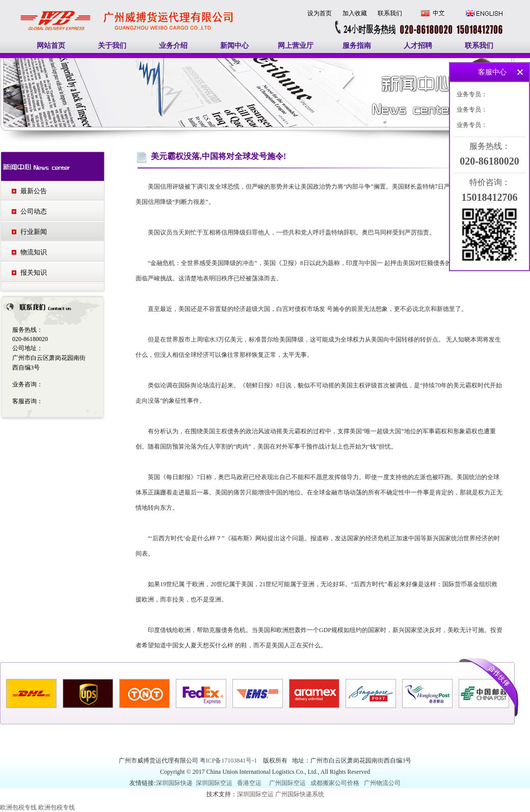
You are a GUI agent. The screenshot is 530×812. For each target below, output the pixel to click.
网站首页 (51, 46)
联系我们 (390, 13)
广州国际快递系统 (300, 794)
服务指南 (357, 46)
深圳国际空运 (214, 783)
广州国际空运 (287, 783)
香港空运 (249, 783)
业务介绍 (173, 46)
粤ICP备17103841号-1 (229, 761)
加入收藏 (355, 13)
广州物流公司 (382, 783)
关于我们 (112, 46)
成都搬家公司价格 (335, 783)
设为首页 (320, 13)
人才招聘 (418, 46)
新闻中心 (234, 46)
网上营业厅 (296, 46)
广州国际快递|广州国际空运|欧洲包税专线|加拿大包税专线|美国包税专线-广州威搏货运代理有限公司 (127, 10)
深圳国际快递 (175, 783)
